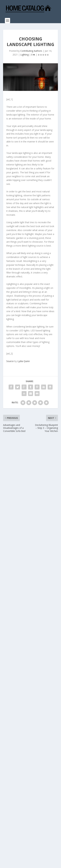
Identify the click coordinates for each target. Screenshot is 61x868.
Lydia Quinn (24, 361)
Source (10, 361)
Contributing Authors (31, 51)
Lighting (24, 55)
